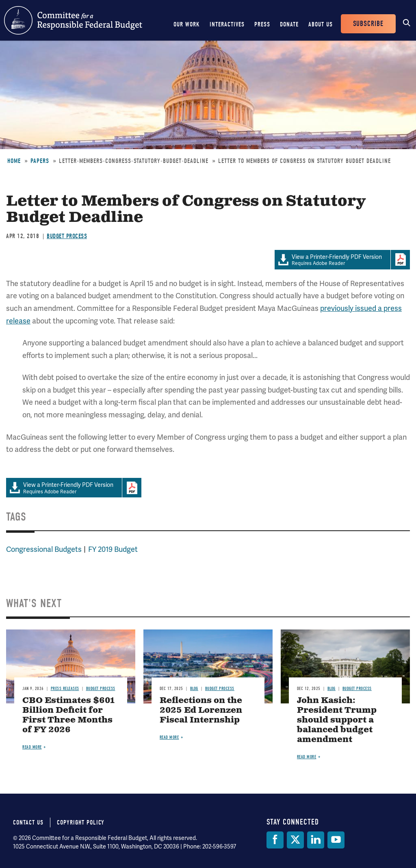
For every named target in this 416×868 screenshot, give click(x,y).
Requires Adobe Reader (333, 260)
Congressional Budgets (44, 549)
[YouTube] (336, 840)
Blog (194, 689)
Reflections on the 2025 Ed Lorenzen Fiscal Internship (201, 711)
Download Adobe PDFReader (400, 260)
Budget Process (67, 236)
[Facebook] (275, 840)
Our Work (187, 24)
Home (14, 161)
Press (262, 24)
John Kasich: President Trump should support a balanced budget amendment (337, 720)
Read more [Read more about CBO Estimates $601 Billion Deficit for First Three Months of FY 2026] (32, 747)
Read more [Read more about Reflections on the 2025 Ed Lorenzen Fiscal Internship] (169, 737)
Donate (289, 24)
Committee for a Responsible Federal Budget (73, 20)
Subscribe (368, 24)
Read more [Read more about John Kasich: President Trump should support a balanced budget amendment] (307, 757)
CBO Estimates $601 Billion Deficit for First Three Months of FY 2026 (68, 715)
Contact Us (28, 822)
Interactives (227, 24)
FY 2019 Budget (113, 549)
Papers (40, 161)
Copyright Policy (81, 822)
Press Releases (65, 689)
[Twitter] (295, 840)
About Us (321, 24)
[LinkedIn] (316, 840)
